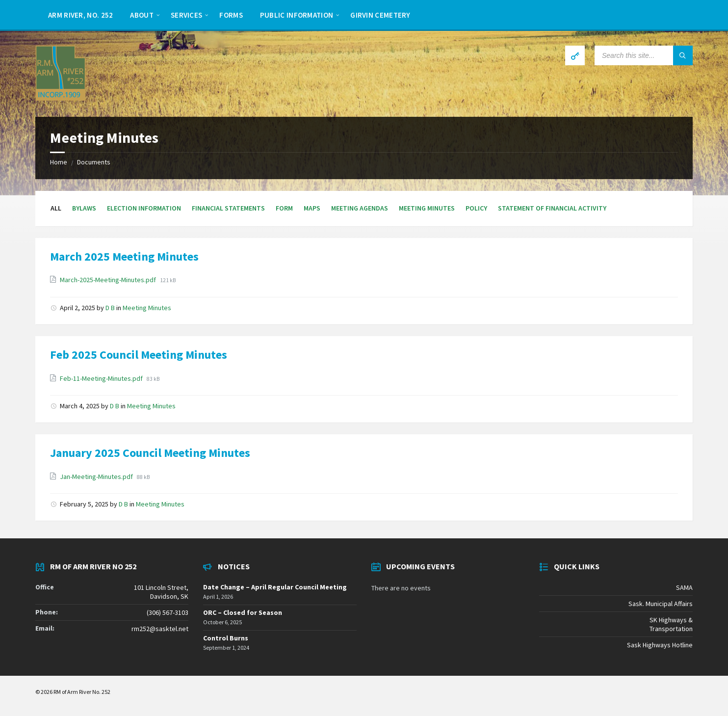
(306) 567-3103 (168, 612)
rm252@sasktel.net (160, 629)
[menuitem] (80, 15)
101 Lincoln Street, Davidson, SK (161, 592)
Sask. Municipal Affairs (661, 604)
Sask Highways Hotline (660, 645)
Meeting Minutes (427, 208)
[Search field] (644, 55)
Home (59, 162)
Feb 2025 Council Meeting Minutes (139, 355)
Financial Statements (228, 208)
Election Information (144, 208)
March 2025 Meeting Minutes (124, 256)
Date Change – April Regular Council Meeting (275, 587)
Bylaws (84, 208)
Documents (94, 162)
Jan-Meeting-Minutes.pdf (97, 477)
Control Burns (226, 638)
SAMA (684, 587)
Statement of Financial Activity (552, 208)
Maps (312, 208)
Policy (476, 208)
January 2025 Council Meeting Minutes (150, 453)
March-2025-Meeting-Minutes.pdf (109, 280)
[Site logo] (61, 98)
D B (110, 308)
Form (284, 208)
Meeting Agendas (360, 208)
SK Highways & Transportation (671, 624)
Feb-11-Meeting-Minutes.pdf (102, 378)
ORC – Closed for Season (243, 612)
